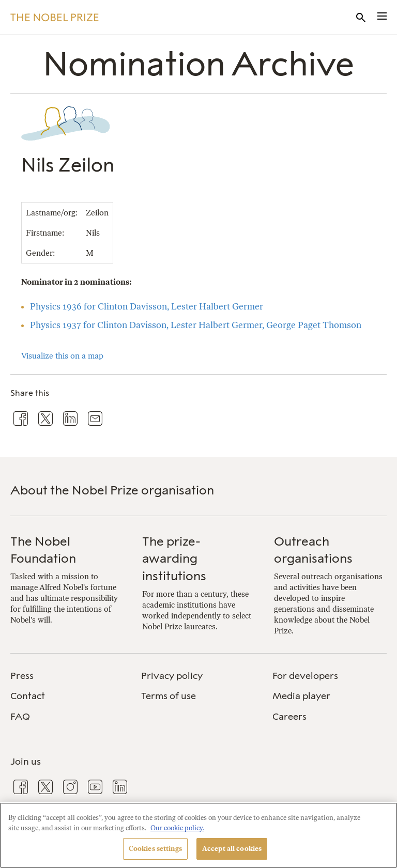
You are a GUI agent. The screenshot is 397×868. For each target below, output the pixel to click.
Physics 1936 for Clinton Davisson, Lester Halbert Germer (147, 306)
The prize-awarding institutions (174, 559)
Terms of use (169, 696)
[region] (198, 835)
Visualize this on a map (62, 356)
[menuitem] (67, 676)
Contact (28, 696)
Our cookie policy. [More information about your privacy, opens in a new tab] (177, 828)
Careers (289, 717)
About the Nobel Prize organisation (112, 490)
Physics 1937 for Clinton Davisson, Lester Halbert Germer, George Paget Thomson (196, 325)
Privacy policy (172, 676)
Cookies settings (155, 849)
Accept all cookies (232, 849)
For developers (305, 676)
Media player (301, 696)
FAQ (20, 717)
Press (22, 676)
